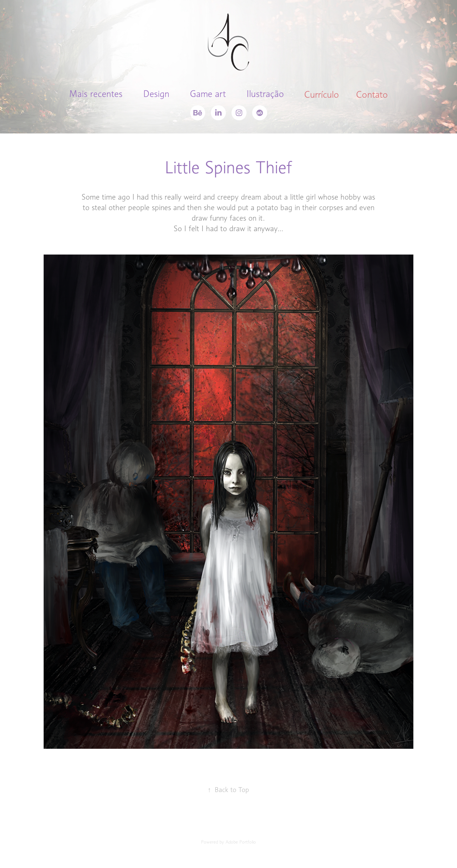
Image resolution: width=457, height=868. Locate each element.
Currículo (322, 94)
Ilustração (265, 94)
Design (156, 94)
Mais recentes (96, 94)
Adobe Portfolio (241, 842)
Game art (208, 94)
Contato (372, 94)
